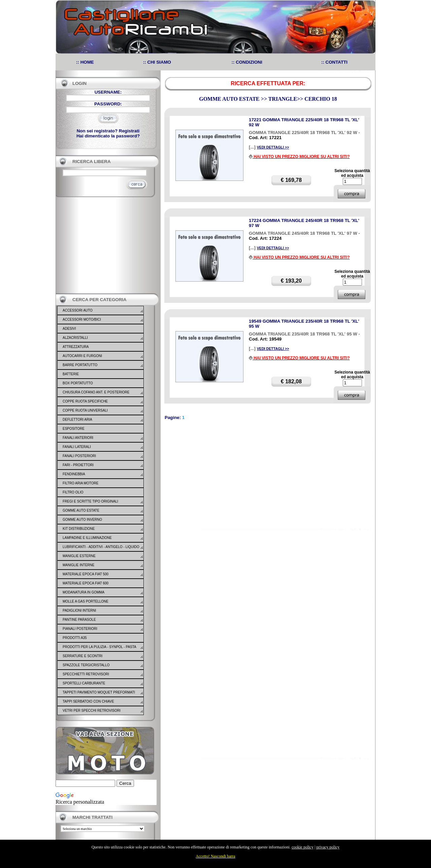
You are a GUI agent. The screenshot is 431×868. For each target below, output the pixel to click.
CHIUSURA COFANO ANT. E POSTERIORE (96, 392)
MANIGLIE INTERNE (78, 565)
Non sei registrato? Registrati (108, 131)
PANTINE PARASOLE (79, 620)
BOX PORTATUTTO (78, 383)
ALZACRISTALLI (75, 338)
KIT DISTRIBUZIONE (79, 529)
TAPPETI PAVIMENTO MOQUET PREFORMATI (99, 692)
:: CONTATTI (334, 62)
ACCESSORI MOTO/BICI (82, 319)
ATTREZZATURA (76, 347)
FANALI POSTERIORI (79, 456)
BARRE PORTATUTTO (80, 365)
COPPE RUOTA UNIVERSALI (85, 410)
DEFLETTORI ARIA (77, 420)
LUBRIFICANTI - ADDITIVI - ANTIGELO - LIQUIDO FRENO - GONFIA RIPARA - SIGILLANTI (101, 551)
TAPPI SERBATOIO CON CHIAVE (88, 701)
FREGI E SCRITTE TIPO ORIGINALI (90, 501)
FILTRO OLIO (73, 492)
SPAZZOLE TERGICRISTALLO (86, 665)
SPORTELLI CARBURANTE (84, 683)
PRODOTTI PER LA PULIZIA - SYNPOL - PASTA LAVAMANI (99, 651)
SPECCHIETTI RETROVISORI (86, 674)
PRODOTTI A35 (75, 638)
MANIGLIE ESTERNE (79, 556)
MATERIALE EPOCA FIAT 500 (86, 574)
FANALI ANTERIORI (78, 438)
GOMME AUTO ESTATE (81, 510)
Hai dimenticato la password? (108, 136)
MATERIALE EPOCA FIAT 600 (86, 583)
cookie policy (303, 847)
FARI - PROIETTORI (78, 465)
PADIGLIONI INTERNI (79, 610)
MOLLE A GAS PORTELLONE (86, 601)
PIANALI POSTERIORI (80, 629)
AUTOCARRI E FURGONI (82, 356)
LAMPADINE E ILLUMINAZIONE (87, 538)
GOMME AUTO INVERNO (82, 520)
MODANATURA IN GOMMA (84, 592)
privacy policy (328, 847)
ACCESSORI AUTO (78, 310)
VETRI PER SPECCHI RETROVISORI (92, 711)
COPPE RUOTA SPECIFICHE (85, 401)
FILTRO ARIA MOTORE (80, 483)
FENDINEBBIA (74, 474)
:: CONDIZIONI (247, 62)
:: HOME (85, 62)
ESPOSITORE (74, 429)
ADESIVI (69, 329)
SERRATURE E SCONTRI (82, 656)
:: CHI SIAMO (157, 62)
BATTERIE (71, 374)
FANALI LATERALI (77, 447)
